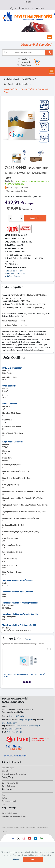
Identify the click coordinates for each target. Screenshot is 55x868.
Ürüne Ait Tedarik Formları (15, 268)
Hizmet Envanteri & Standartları (14, 774)
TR (26, 2)
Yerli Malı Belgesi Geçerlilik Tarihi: (19, 258)
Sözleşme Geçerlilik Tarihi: (13, 304)
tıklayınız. (16, 859)
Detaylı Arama (24, 65)
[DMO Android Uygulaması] (41, 839)
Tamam (33, 859)
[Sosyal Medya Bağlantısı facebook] (13, 839)
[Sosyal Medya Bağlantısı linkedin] (35, 839)
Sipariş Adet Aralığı (10, 321)
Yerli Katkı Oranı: (12, 252)
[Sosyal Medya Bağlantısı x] (18, 839)
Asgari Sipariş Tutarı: (11, 308)
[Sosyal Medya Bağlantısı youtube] (30, 839)
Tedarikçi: (6, 295)
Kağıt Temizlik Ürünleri (12, 84)
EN (29, 2)
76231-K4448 (26, 172)
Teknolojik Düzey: (12, 255)
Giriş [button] (40, 8)
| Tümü (29, 639)
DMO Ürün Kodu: (12, 242)
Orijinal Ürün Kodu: (13, 245)
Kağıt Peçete (27, 84)
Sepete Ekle (35, 218)
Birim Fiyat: (11, 235)
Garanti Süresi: (11, 249)
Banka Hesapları (8, 768)
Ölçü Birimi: (9, 264)
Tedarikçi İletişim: (10, 301)
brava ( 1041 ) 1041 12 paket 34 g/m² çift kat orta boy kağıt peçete (26, 91)
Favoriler (24, 59)
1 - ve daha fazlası (10, 325)
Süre (23, 321)
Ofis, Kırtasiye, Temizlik (12, 79)
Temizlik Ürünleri (28, 79)
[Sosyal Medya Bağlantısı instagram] (24, 839)
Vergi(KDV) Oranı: (12, 239)
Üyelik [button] (24, 8)
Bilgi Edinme (7, 771)
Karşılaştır (24, 62)
